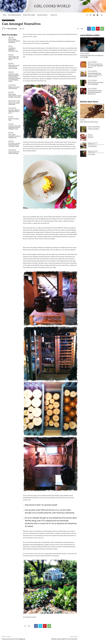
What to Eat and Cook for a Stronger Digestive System (96, 66)
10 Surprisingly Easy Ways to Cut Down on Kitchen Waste (95, 75)
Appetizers (12, 85)
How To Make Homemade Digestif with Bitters (14, 41)
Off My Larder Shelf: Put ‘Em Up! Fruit (64, 639)
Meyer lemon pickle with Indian (14, 104)
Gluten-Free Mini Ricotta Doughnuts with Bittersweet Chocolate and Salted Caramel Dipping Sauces (14, 78)
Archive (11, 37)
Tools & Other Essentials (93, 143)
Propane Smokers (94, 129)
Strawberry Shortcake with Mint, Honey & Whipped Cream (15, 127)
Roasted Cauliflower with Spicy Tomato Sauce (14, 111)
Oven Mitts (92, 154)
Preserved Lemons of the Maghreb (14, 639)
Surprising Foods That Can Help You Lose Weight (92, 56)
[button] (102, 15)
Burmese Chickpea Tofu (14, 119)
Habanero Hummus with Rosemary (14, 88)
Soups (10, 46)
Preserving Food (8, 20)
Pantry (83, 120)
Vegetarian (12, 108)
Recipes (11, 55)
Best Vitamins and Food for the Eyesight (96, 83)
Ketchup (91, 137)
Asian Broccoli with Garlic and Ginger (14, 153)
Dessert (11, 63)
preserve (32, 505)
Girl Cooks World (12, 29)
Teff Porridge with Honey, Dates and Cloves (14, 58)
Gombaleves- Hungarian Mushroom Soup (13, 50)
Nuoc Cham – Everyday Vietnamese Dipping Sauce (15, 136)
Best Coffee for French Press (89, 122)
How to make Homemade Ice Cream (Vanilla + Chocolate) (15, 96)
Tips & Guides (85, 53)
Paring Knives (92, 146)
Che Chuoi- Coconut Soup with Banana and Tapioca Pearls (14, 145)
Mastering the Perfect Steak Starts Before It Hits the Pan (95, 92)
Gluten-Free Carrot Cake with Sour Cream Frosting (14, 67)
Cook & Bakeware (94, 126)
